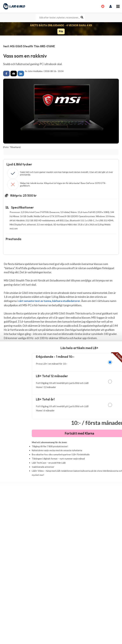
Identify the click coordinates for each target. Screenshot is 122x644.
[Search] (82, 17)
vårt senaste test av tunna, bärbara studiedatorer (48, 301)
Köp (61, 31)
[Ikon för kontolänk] (111, 6)
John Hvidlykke (35, 71)
